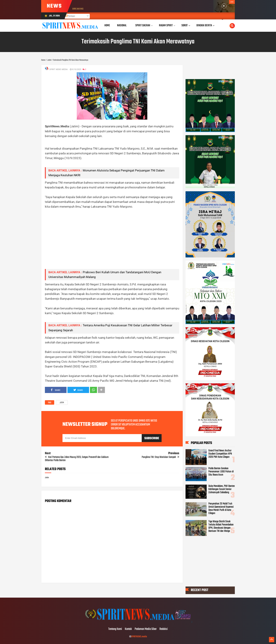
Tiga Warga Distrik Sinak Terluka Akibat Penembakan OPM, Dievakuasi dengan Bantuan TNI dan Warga (221, 526)
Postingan (70, 16)
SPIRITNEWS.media (139, 637)
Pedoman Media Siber (146, 629)
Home (107, 25)
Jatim (62, 403)
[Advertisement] (112, 241)
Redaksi (164, 629)
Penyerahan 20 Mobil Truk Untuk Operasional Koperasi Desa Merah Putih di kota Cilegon (221, 509)
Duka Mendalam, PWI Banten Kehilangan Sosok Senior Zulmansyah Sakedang (222, 489)
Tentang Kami (115, 629)
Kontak (128, 629)
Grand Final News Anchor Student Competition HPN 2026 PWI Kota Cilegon (220, 454)
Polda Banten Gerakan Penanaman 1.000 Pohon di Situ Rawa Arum (221, 472)
